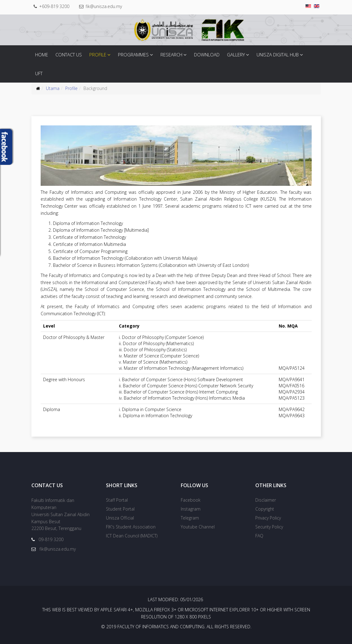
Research (171, 55)
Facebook (191, 500)
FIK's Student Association (131, 527)
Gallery (236, 55)
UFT (39, 73)
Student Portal (120, 509)
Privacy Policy (268, 518)
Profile (98, 55)
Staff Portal (117, 500)
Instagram (191, 509)
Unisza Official (120, 518)
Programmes (133, 55)
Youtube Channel (198, 527)
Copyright (265, 509)
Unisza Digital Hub (278, 55)
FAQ (259, 536)
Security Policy (269, 527)
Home (42, 55)
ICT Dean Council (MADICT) (132, 536)
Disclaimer (266, 500)
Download (207, 55)
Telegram (190, 518)
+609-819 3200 (55, 6)
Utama (53, 88)
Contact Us (69, 55)
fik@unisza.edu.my (104, 6)
